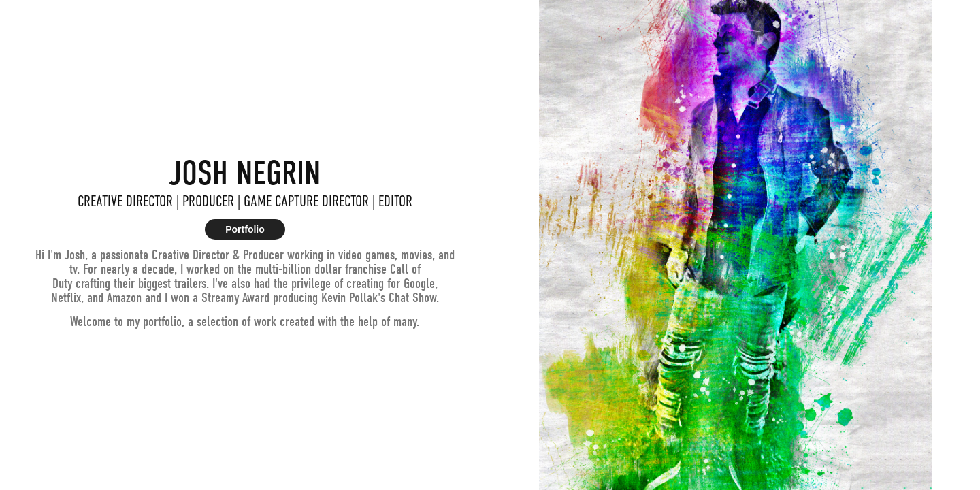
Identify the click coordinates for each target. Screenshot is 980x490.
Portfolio (245, 229)
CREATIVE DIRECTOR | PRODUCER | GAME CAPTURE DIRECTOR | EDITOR (245, 201)
